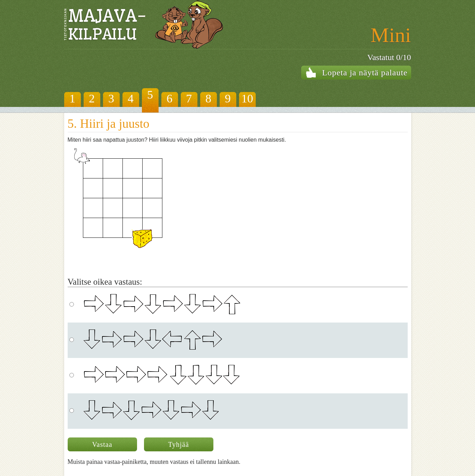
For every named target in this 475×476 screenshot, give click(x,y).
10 (247, 98)
